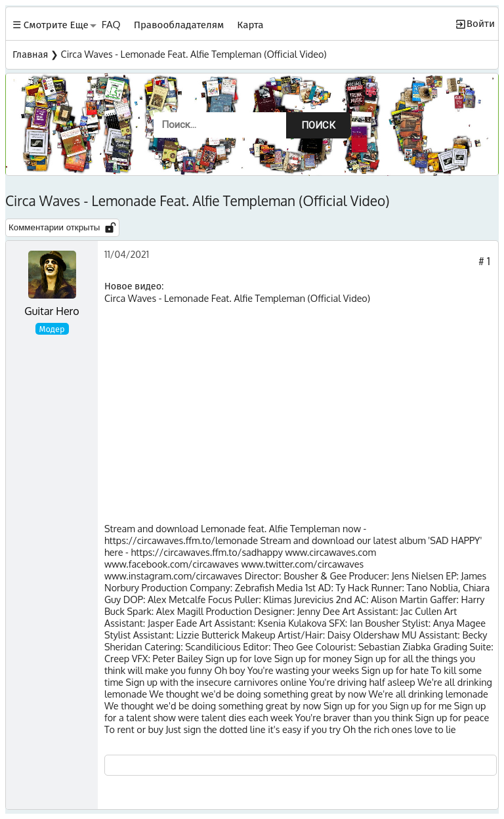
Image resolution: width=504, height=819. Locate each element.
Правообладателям (179, 24)
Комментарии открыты (62, 228)
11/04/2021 (127, 254)
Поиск (318, 125)
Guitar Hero (52, 311)
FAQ (111, 24)
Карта (250, 24)
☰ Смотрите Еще (51, 24)
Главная (30, 54)
